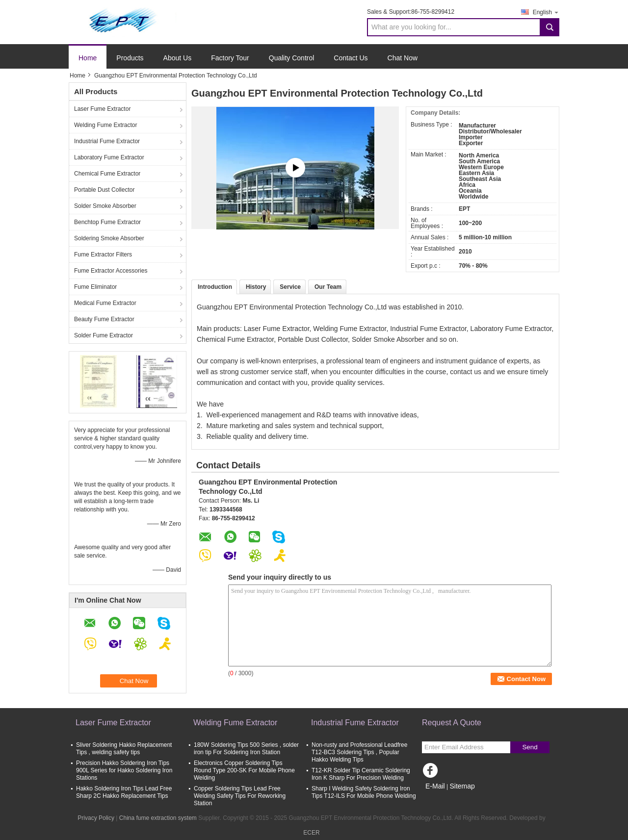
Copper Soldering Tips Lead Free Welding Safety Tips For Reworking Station (240, 796)
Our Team (328, 287)
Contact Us (351, 58)
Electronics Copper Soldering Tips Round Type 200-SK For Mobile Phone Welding (244, 770)
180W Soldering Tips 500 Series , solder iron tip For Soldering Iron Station (246, 749)
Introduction (215, 287)
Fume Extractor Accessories (111, 271)
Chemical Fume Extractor (107, 174)
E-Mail (435, 786)
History (256, 287)
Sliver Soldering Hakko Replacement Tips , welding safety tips (124, 749)
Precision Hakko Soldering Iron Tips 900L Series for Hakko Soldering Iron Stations (124, 770)
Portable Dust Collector (104, 190)
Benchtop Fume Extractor (107, 222)
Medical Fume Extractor (105, 303)
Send (530, 747)
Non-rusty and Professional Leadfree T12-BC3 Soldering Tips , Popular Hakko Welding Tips (359, 752)
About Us (178, 58)
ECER (311, 833)
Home (88, 58)
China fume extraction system (158, 818)
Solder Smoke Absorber (105, 206)
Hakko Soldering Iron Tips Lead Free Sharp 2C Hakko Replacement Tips (124, 792)
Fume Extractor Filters (103, 255)
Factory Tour (230, 58)
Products (130, 58)
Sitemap (462, 786)
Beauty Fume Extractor (104, 319)
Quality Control (292, 58)
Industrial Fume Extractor (107, 141)
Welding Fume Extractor (106, 125)
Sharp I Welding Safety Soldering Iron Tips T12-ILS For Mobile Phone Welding (364, 792)
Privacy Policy (96, 818)
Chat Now (403, 58)
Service (290, 287)
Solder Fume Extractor (104, 335)
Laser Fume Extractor (102, 109)
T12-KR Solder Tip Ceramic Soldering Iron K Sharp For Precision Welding (361, 774)
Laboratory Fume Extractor (109, 157)
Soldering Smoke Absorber (109, 238)
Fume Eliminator (95, 287)
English (546, 12)
